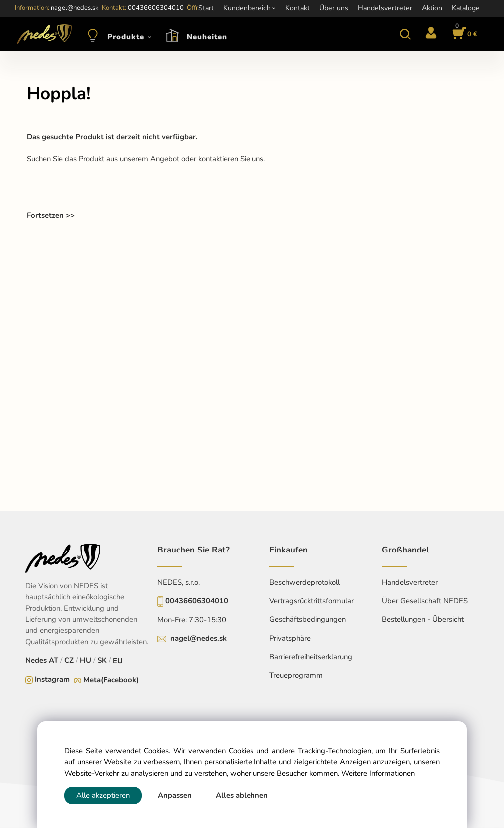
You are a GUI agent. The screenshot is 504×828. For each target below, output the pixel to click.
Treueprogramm (296, 675)
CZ (69, 660)
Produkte (126, 37)
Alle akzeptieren (103, 795)
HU (86, 660)
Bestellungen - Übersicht (423, 619)
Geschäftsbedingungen (308, 619)
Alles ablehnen (242, 795)
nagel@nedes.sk (198, 638)
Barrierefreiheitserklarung (311, 657)
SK (102, 660)
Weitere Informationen (378, 773)
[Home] (42, 34)
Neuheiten (207, 37)
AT (54, 660)
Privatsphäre (290, 638)
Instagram (52, 679)
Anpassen (175, 795)
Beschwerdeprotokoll (305, 582)
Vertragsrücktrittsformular (312, 601)
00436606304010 (197, 601)
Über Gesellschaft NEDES (425, 601)
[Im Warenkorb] (463, 34)
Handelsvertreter (410, 582)
